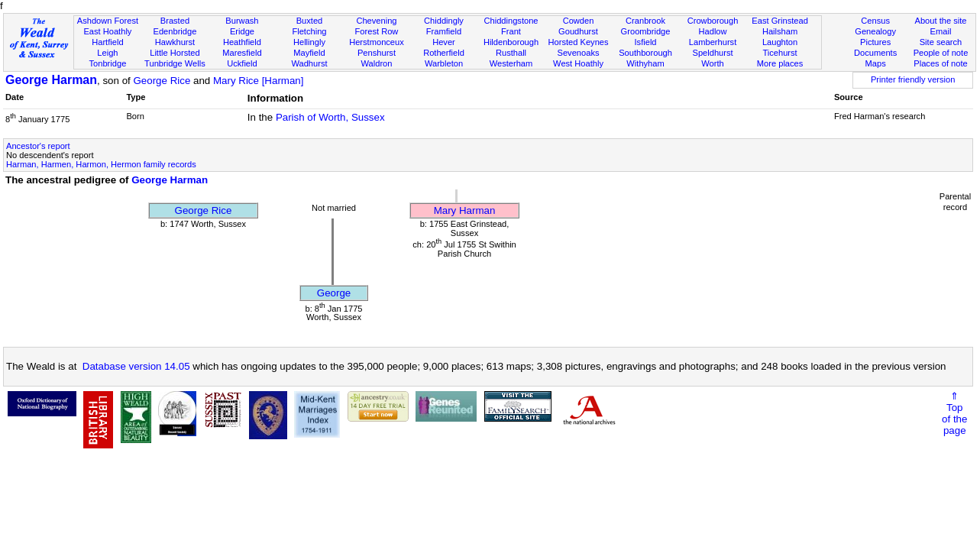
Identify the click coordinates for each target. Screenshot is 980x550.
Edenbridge (175, 31)
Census (875, 21)
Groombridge (646, 31)
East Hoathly (107, 31)
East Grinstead (779, 21)
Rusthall (511, 53)
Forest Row (377, 31)
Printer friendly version (913, 79)
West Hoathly (578, 63)
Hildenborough (511, 42)
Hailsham (780, 31)
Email (941, 31)
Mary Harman (465, 210)
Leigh (107, 53)
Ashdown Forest (108, 21)
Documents (875, 53)
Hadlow (713, 31)
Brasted (175, 21)
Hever (444, 42)
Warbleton (444, 63)
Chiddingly (444, 21)
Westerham (511, 63)
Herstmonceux (377, 42)
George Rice (162, 81)
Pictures (875, 42)
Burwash (242, 21)
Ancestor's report (38, 146)
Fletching (309, 31)
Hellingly (309, 42)
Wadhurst (309, 63)
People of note (941, 53)
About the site (941, 21)
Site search (941, 42)
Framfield (444, 31)
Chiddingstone (511, 21)
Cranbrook (645, 21)
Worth (712, 63)
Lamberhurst (713, 42)
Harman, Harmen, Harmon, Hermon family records (101, 164)
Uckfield (242, 63)
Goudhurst (578, 31)
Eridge (242, 31)
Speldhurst (712, 53)
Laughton (780, 42)
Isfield (646, 42)
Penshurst (377, 53)
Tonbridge (108, 63)
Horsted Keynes (579, 42)
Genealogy (875, 31)
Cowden (579, 21)
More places (780, 63)
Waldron (376, 63)
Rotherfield (444, 53)
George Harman (51, 80)
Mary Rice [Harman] (259, 81)
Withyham (645, 63)
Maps (876, 63)
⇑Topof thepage (954, 413)
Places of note (940, 63)
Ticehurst (779, 53)
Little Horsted (175, 53)
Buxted (310, 21)
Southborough (645, 53)
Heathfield (242, 42)
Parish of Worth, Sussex (330, 117)
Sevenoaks (579, 53)
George (334, 293)
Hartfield (107, 42)
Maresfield (242, 53)
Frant (511, 31)
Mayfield (309, 53)
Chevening (376, 21)
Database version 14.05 (136, 366)
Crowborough (713, 21)
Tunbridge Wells (175, 63)
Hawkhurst (175, 42)
